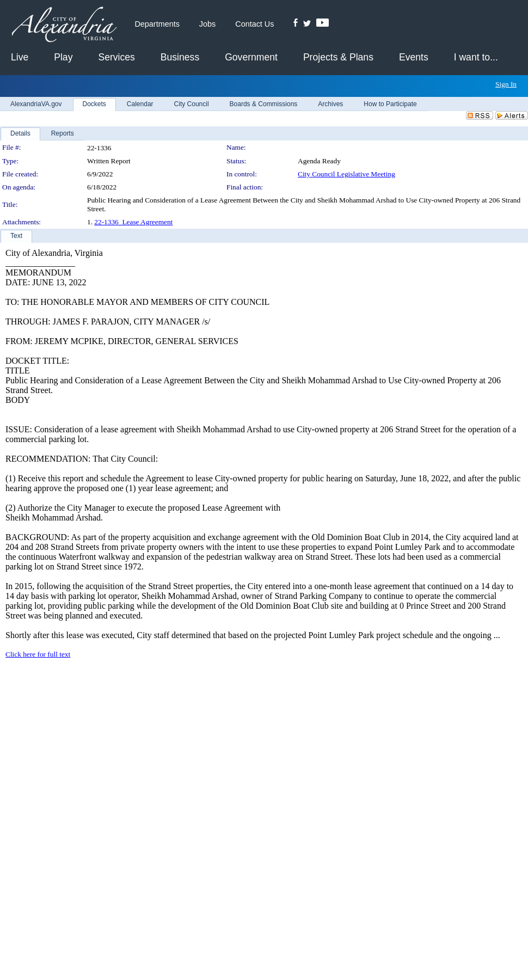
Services (116, 57)
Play (63, 57)
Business (180, 57)
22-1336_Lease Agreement (133, 222)
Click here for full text (38, 654)
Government (251, 57)
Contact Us (254, 24)
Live (20, 57)
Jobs (207, 24)
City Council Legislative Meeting (346, 174)
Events (414, 57)
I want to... (476, 57)
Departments (157, 24)
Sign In (506, 84)
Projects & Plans (338, 57)
